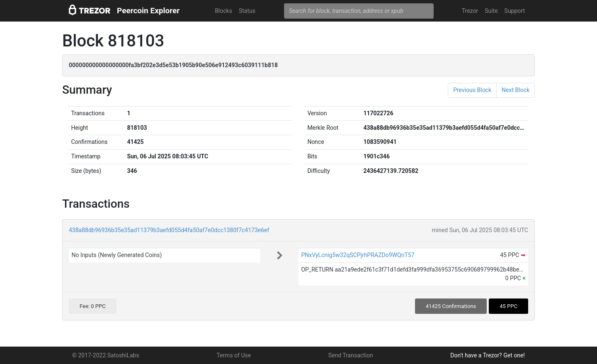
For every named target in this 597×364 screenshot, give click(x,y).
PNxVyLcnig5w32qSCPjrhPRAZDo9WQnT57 (358, 255)
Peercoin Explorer (148, 11)
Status (247, 11)
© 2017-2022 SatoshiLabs (106, 355)
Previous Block (472, 90)
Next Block (516, 90)
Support (515, 11)
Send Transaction (351, 355)
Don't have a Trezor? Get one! (488, 355)
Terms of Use (234, 355)
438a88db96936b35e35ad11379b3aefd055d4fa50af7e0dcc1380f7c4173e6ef (169, 230)
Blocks (223, 11)
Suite (491, 11)
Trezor (470, 11)
